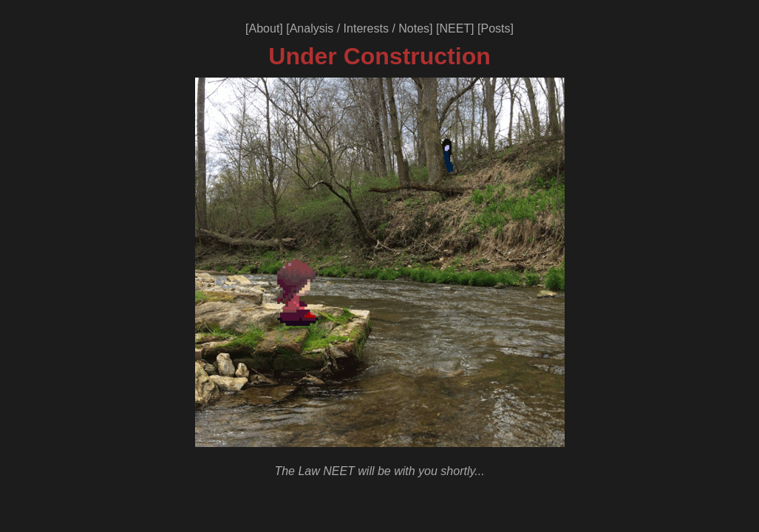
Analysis (312, 28)
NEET (455, 28)
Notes (414, 28)
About (265, 28)
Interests (366, 28)
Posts (495, 28)
